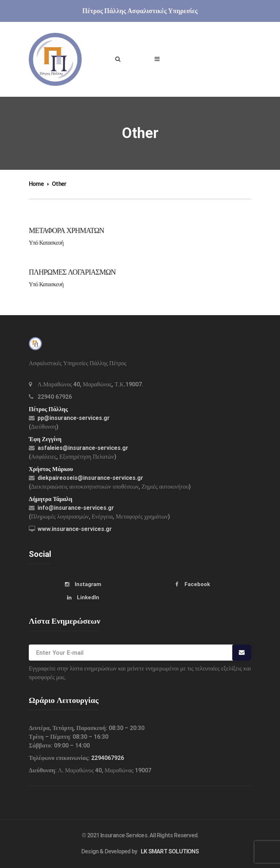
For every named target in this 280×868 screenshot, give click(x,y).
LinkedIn (88, 597)
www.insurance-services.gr (75, 529)
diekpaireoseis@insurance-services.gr (90, 478)
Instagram (88, 584)
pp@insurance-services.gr (74, 418)
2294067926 (108, 758)
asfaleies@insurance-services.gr (83, 448)
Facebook (197, 584)
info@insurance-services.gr (76, 508)
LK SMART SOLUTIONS (170, 851)
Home (36, 184)
